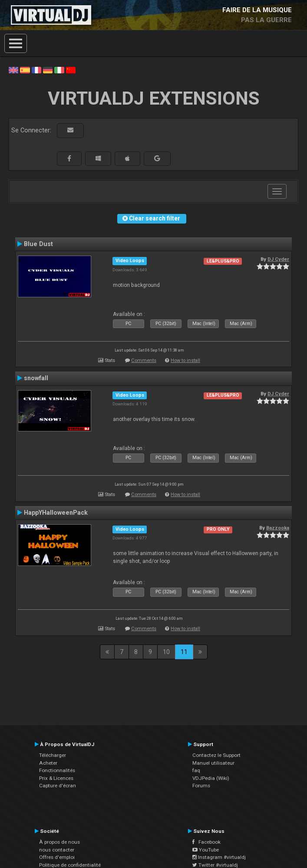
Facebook (206, 842)
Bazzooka (278, 528)
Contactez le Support (216, 755)
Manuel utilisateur (213, 763)
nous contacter (57, 850)
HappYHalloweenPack (56, 513)
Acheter (48, 763)
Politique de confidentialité (70, 865)
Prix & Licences (56, 778)
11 (184, 652)
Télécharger (53, 755)
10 (166, 652)
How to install (185, 360)
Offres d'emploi (57, 857)
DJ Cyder (278, 259)
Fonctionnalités (57, 770)
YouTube (206, 850)
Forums (201, 786)
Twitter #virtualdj (215, 865)
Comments (144, 360)
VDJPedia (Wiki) (211, 778)
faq (196, 770)
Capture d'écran (58, 786)
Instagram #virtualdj (219, 857)
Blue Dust (38, 244)
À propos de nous (59, 842)
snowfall (36, 378)
